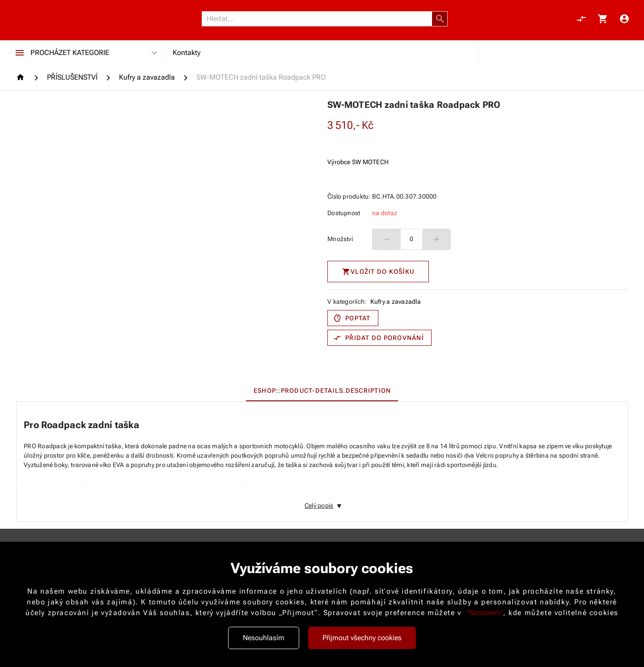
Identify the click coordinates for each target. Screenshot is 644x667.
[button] (440, 19)
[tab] (322, 391)
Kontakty (186, 53)
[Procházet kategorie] (20, 53)
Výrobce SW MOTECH (358, 162)
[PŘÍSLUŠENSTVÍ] (72, 77)
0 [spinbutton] (411, 239)
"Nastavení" (485, 613)
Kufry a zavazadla (396, 302)
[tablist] (322, 391)
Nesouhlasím (264, 638)
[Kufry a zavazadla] (147, 77)
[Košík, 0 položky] (603, 19)
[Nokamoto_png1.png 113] (59, 19)
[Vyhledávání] (319, 19)
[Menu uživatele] (624, 19)
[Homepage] (22, 77)
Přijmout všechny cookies (362, 638)
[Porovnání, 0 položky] (581, 19)
